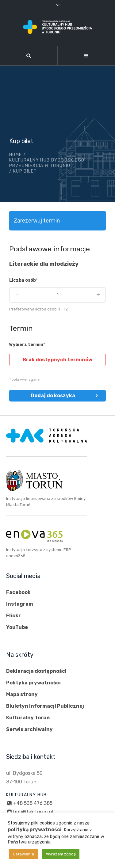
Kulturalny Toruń (28, 718)
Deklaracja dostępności (36, 671)
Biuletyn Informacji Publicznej (45, 706)
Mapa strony (22, 694)
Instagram (20, 604)
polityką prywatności (35, 830)
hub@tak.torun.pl (33, 812)
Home (16, 155)
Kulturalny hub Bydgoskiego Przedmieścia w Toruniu (47, 163)
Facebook (18, 592)
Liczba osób (23, 280)
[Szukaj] (29, 55)
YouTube (17, 627)
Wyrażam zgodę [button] (61, 854)
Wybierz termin (26, 345)
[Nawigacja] (86, 55)
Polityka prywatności (33, 683)
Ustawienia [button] (23, 854)
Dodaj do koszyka (53, 396)
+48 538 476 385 (33, 803)
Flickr (13, 616)
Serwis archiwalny (29, 729)
